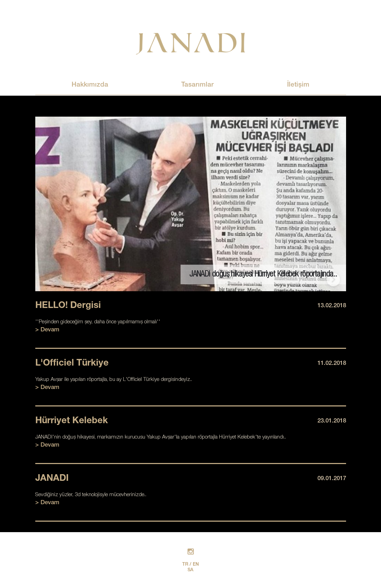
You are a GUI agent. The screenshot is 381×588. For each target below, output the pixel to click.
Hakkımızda (90, 85)
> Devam (47, 330)
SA (190, 570)
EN (196, 565)
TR (185, 565)
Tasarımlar (197, 85)
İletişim (298, 85)
